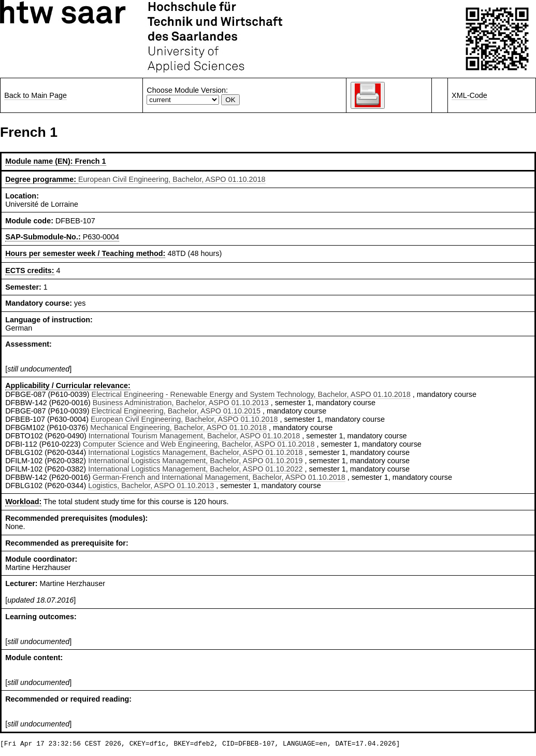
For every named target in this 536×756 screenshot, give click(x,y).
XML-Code (469, 95)
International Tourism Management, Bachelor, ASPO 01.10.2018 (194, 436)
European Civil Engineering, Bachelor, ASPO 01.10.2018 (172, 179)
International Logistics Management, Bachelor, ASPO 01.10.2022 (195, 469)
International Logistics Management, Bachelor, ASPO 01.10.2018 (195, 452)
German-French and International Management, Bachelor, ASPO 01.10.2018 (219, 477)
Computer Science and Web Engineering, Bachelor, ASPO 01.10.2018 (199, 444)
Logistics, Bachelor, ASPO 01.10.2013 (151, 486)
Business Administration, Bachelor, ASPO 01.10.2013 (181, 403)
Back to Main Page (35, 95)
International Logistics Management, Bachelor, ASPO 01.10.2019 (195, 461)
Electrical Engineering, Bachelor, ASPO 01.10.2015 (176, 411)
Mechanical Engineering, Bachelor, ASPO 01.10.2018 (178, 427)
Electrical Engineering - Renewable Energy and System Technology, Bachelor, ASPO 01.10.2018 (251, 394)
